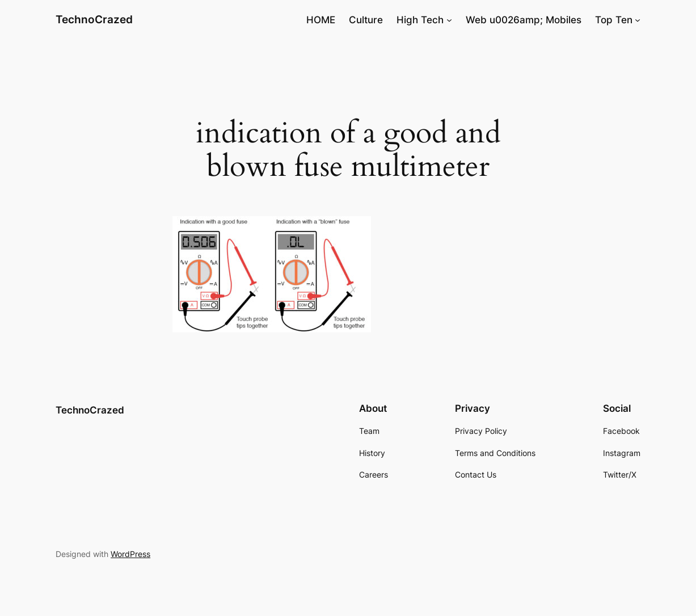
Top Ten (614, 20)
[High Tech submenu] (449, 20)
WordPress (130, 554)
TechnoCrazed (94, 20)
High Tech (420, 20)
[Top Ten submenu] (638, 20)
